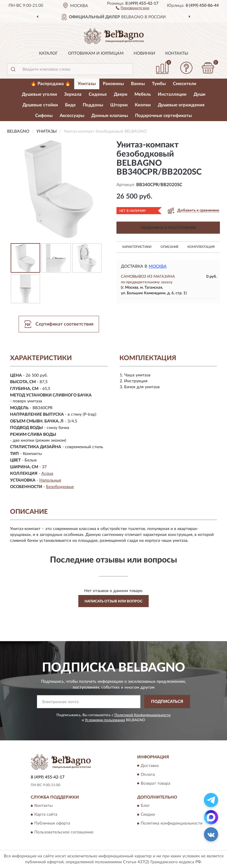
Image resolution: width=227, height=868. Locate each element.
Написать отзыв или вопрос (113, 601)
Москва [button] (158, 266)
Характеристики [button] (137, 247)
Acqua (47, 474)
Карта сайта (46, 815)
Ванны (138, 84)
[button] (133, 8)
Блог (145, 806)
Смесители (185, 84)
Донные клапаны (110, 116)
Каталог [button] (48, 53)
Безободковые (60, 487)
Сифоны (44, 116)
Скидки (148, 815)
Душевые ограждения (181, 105)
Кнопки (143, 105)
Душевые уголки (39, 94)
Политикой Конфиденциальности (142, 715)
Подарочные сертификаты (163, 116)
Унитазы (87, 84)
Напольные (50, 480)
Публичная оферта (52, 823)
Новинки (144, 53)
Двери (121, 94)
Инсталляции (172, 94)
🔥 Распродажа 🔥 (51, 84)
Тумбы (159, 84)
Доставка (150, 766)
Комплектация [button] (201, 247)
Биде (70, 105)
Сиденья (98, 94)
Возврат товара (155, 784)
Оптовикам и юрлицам (96, 53)
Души (200, 94)
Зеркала (73, 94)
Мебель (143, 94)
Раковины (113, 84)
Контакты (177, 53)
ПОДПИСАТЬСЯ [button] (167, 702)
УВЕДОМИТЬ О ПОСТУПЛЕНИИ (168, 228)
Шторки (119, 105)
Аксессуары (72, 116)
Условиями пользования (105, 720)
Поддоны (93, 105)
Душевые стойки (40, 105)
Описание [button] (170, 247)
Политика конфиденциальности (172, 823)
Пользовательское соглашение (64, 832)
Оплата (148, 775)
